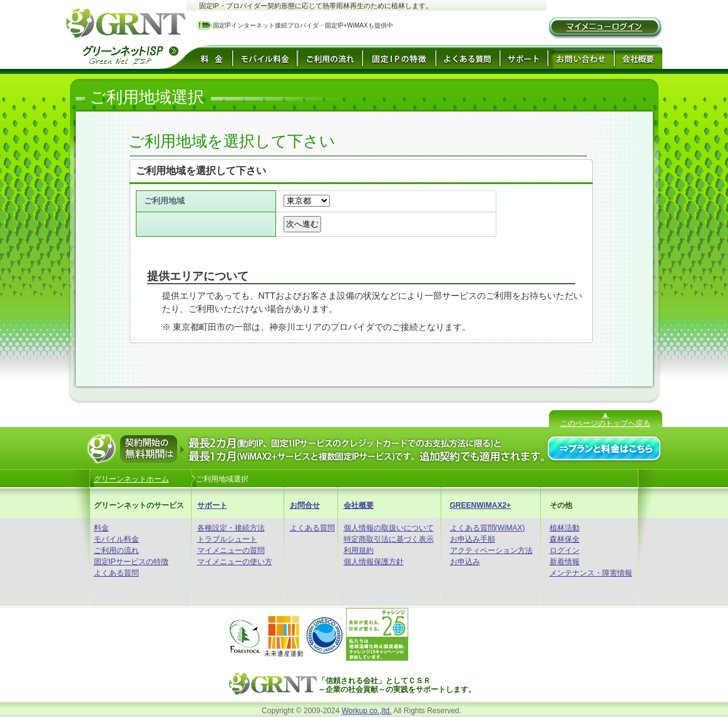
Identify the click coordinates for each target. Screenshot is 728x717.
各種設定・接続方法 (231, 528)
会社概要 (359, 505)
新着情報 (565, 562)
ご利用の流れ (116, 550)
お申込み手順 (473, 539)
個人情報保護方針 (374, 562)
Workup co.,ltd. (367, 711)
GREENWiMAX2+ (481, 505)
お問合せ (305, 505)
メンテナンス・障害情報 (591, 573)
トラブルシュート (227, 539)
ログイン (565, 550)
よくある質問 (116, 573)
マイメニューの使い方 (235, 562)
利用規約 (359, 550)
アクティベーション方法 (491, 550)
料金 (101, 528)
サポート (212, 505)
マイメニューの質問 (231, 550)
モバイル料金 (116, 539)
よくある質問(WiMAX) (488, 528)
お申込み (465, 562)
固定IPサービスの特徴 (131, 562)
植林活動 (565, 528)
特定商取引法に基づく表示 (389, 539)
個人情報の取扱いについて (389, 528)
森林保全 (565, 539)
